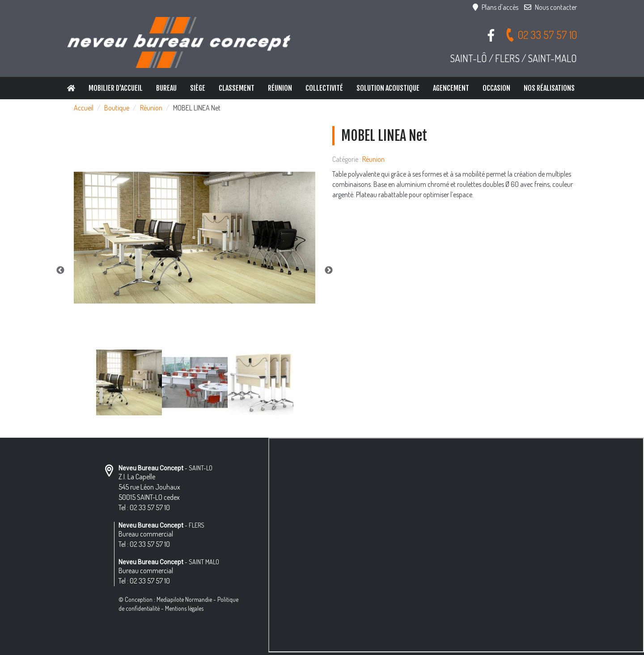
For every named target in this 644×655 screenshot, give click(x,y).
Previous (60, 270)
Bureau (166, 88)
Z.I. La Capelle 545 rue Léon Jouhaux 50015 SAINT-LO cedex (149, 487)
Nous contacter (551, 7)
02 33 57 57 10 (541, 35)
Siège (198, 88)
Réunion (280, 88)
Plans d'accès (496, 7)
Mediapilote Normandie (184, 599)
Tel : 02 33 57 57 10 (144, 507)
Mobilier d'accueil (116, 88)
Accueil (84, 108)
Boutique (117, 108)
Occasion (496, 88)
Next (329, 270)
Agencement (451, 88)
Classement (237, 88)
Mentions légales (184, 608)
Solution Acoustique (388, 88)
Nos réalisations (549, 88)
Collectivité (324, 88)
